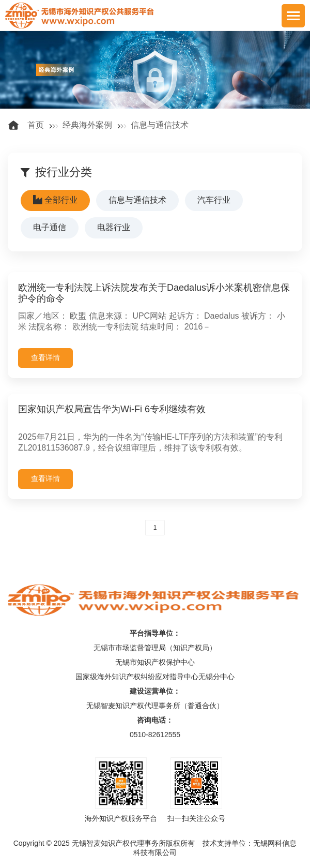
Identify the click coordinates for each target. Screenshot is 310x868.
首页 (36, 125)
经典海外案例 (87, 125)
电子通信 (50, 227)
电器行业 (114, 227)
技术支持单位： (228, 843)
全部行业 (55, 200)
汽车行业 (214, 200)
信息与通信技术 (160, 125)
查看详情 (45, 357)
